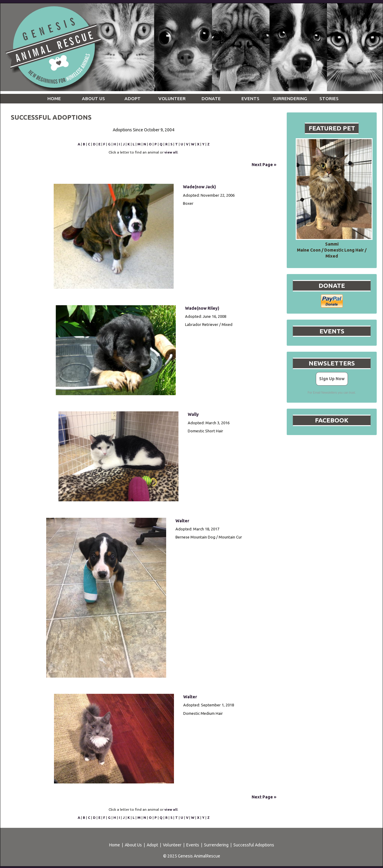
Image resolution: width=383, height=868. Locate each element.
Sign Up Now (332, 379)
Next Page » (264, 165)
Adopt (152, 845)
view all (171, 152)
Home (115, 845)
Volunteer (172, 845)
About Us (133, 845)
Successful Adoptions (254, 845)
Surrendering (216, 845)
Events (193, 845)
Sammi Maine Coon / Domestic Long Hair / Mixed (332, 250)
